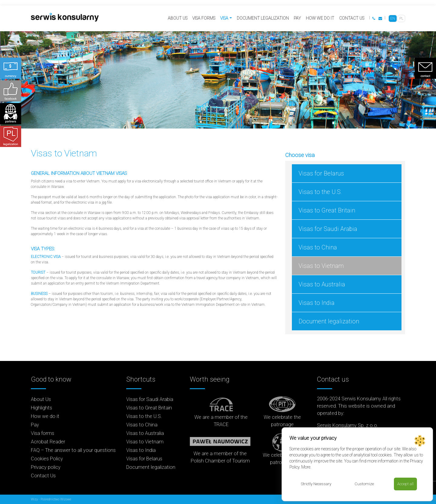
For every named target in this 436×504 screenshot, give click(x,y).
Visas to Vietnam (321, 266)
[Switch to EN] (393, 18)
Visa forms (204, 18)
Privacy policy (46, 467)
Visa (224, 18)
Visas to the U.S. (320, 192)
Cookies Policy (47, 459)
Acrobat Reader (48, 442)
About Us (178, 18)
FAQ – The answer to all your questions (73, 450)
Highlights (41, 408)
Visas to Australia (322, 284)
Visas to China (318, 247)
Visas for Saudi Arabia (328, 229)
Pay (297, 18)
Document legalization (263, 18)
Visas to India (317, 303)
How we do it (320, 18)
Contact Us (352, 18)
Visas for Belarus (321, 173)
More (306, 467)
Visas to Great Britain (327, 210)
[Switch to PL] (401, 18)
